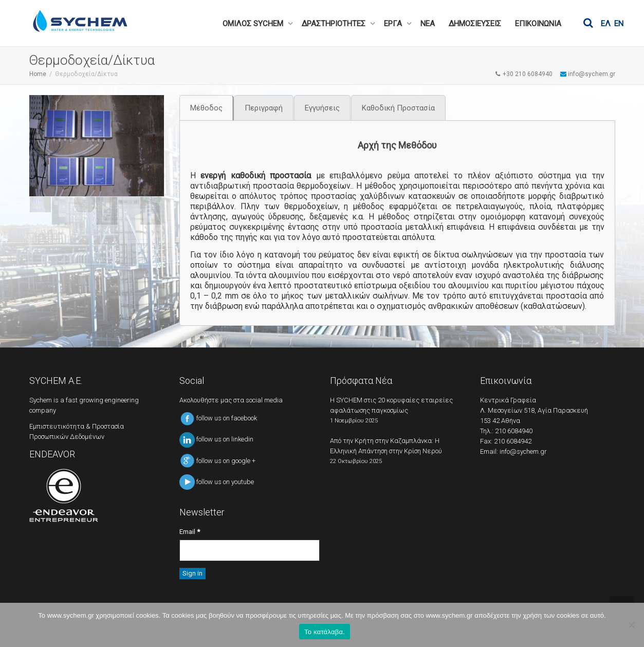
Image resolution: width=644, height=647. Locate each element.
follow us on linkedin (216, 439)
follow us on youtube (217, 482)
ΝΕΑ (428, 24)
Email (190, 532)
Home (38, 74)
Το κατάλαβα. (325, 632)
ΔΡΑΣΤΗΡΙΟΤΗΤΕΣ (335, 24)
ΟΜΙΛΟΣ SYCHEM (254, 24)
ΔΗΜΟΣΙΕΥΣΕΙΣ (475, 24)
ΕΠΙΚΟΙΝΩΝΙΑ (538, 24)
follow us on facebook (218, 418)
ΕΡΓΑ (394, 24)
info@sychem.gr (523, 451)
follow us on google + (217, 461)
